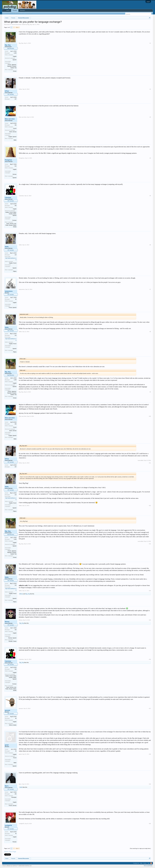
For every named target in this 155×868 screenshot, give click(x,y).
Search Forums (8, 13)
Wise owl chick (10, 119)
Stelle (7, 247)
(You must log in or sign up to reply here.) (140, 848)
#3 (150, 117)
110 (16, 255)
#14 (150, 591)
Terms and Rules (148, 866)
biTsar (7, 91)
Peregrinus (8, 160)
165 (16, 794)
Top (148, 863)
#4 (150, 158)
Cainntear (8, 198)
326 (16, 125)
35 (16, 751)
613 (16, 166)
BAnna (21, 594)
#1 (150, 43)
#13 (150, 544)
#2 (150, 89)
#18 (150, 754)
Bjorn (7, 786)
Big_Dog (30, 24)
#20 (150, 824)
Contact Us (136, 863)
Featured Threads (18, 13)
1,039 (15, 53)
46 (16, 834)
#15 (150, 620)
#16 (150, 659)
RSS (151, 863)
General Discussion (16, 24)
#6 (150, 245)
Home (8, 10)
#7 (150, 289)
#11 (150, 463)
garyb (7, 745)
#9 (150, 392)
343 (16, 206)
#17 (150, 708)
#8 (150, 332)
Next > (18, 27)
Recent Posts (29, 13)
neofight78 (8, 825)
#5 (150, 196)
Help (141, 863)
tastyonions (9, 291)
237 (16, 99)
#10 (150, 416)
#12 (150, 506)
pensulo (8, 710)
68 (16, 718)
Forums (15, 10)
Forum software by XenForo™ (17, 866)
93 (16, 299)
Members (23, 10)
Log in (148, 2)
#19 (150, 784)
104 (16, 630)
